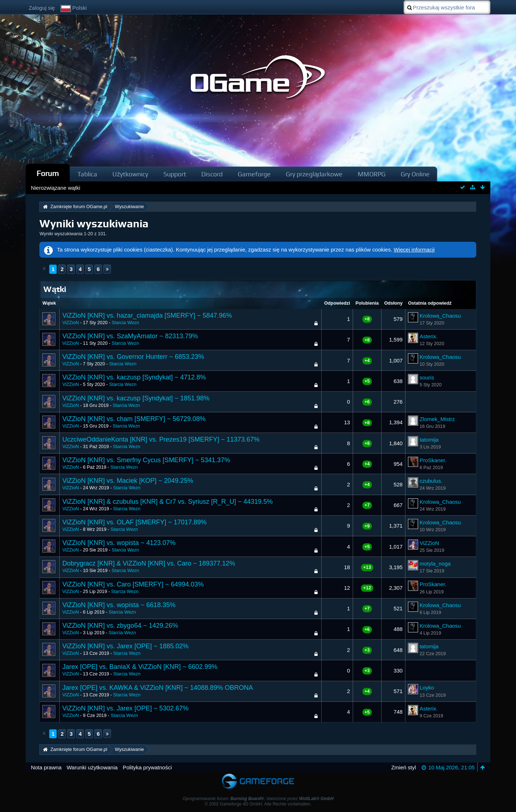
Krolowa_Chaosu (440, 316)
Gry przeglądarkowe (314, 174)
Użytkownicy (130, 174)
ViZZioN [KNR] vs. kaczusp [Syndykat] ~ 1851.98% (136, 398)
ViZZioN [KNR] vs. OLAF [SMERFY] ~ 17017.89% (134, 522)
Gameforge (254, 174)
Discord (212, 174)
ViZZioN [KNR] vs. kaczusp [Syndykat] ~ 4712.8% (134, 377)
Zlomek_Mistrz (437, 419)
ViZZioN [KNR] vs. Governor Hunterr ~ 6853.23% (133, 357)
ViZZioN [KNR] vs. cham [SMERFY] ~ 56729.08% (134, 419)
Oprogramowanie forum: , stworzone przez (258, 799)
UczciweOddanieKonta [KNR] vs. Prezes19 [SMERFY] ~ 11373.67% (161, 439)
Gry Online (415, 174)
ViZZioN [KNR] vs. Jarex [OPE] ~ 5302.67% (125, 708)
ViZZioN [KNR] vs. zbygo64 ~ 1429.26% (120, 626)
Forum (48, 173)
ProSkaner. (433, 460)
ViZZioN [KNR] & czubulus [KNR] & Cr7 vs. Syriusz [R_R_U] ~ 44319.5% (167, 502)
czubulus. (431, 481)
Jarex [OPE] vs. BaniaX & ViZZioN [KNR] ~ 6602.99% (140, 667)
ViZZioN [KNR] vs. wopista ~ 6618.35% (119, 605)
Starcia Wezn (125, 323)
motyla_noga (435, 564)
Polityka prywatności (147, 767)
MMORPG (372, 174)
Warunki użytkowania (92, 767)
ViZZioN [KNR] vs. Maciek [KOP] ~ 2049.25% (128, 481)
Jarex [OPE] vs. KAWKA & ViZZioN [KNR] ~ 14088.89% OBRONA (158, 688)
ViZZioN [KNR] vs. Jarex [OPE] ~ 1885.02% (125, 646)
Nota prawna (46, 767)
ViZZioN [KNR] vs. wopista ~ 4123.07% (119, 543)
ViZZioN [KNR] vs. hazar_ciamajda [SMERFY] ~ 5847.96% (147, 315)
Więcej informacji (414, 250)
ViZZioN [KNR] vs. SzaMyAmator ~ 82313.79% (130, 336)
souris (427, 377)
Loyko (427, 688)
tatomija (429, 440)
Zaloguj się (42, 8)
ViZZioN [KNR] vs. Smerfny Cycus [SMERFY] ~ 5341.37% (146, 460)
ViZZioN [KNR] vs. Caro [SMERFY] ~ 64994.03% (133, 584)
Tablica (87, 174)
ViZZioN (70, 323)
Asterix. (429, 336)
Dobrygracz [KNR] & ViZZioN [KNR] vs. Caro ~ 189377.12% (149, 563)
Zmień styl (404, 767)
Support (175, 174)
